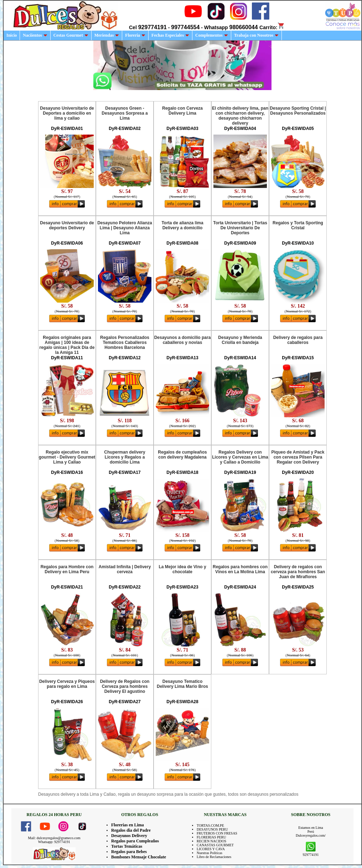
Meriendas (107, 35)
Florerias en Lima (128, 825)
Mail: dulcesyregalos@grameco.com (54, 838)
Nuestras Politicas (210, 853)
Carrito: (272, 27)
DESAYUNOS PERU (212, 829)
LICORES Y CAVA (211, 849)
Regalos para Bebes (129, 852)
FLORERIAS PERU (211, 837)
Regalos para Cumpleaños (135, 841)
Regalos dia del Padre (131, 830)
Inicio (12, 35)
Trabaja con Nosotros (256, 35)
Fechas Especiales (170, 35)
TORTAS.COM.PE (210, 825)
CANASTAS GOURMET (215, 845)
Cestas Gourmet (71, 35)
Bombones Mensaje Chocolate (139, 857)
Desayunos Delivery (129, 836)
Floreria (135, 35)
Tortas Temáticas (127, 846)
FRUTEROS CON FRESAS (217, 833)
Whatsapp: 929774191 (54, 842)
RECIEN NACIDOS (211, 841)
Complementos (212, 35)
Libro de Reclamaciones (214, 857)
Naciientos (35, 35)
